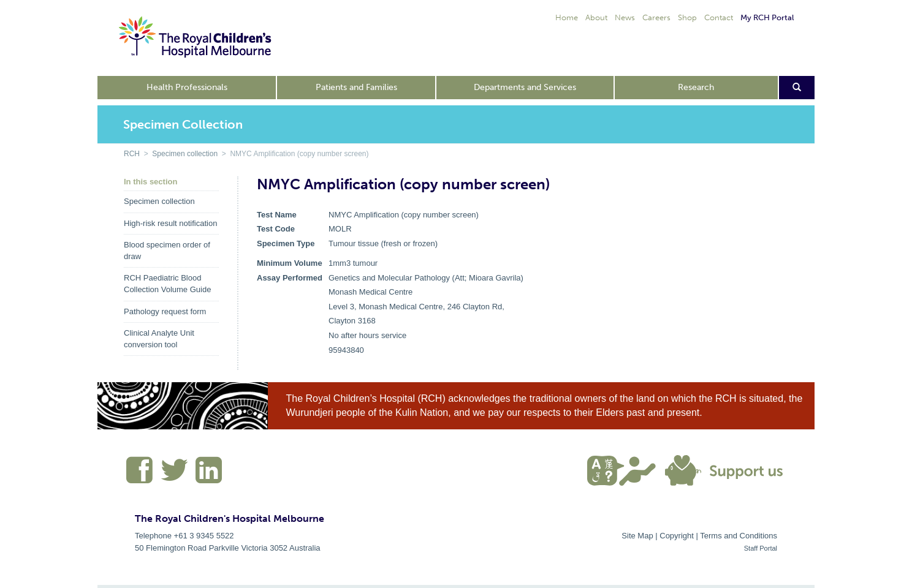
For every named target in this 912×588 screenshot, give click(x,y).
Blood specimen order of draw (167, 251)
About (596, 17)
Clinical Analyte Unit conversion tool (159, 339)
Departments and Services (525, 87)
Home (567, 17)
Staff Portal (761, 548)
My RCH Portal (767, 17)
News (625, 17)
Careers (656, 17)
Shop (687, 17)
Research (696, 87)
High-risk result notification (170, 223)
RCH (132, 154)
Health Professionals (187, 87)
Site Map (637, 536)
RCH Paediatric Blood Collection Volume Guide (167, 284)
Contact (719, 17)
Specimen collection (185, 154)
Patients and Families (356, 87)
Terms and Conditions (739, 536)
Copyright (677, 536)
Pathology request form (165, 311)
